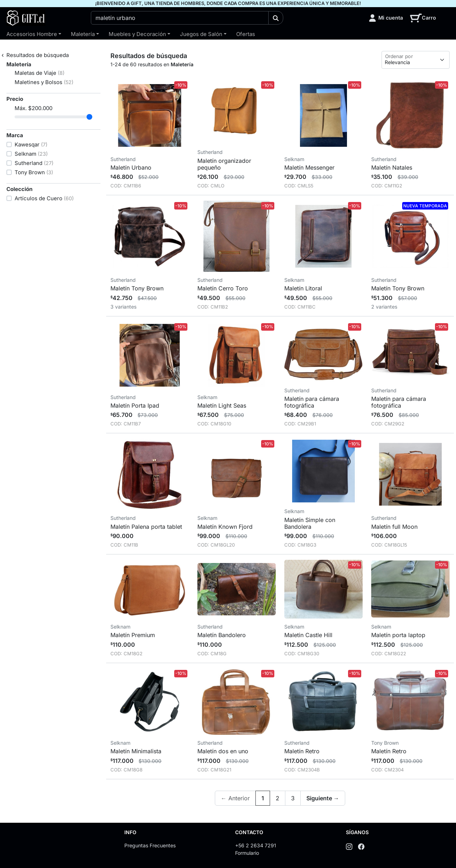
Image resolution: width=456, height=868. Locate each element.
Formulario (247, 853)
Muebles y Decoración (137, 34)
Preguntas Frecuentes (150, 845)
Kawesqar (31, 144)
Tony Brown (34, 172)
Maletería (83, 34)
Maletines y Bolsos (44, 82)
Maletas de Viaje (40, 73)
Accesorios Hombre (32, 34)
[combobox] (180, 18)
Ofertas (246, 34)
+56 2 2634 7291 (256, 845)
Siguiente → (323, 798)
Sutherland (34, 163)
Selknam (31, 154)
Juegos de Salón (201, 34)
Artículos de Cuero (44, 198)
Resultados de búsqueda (38, 55)
